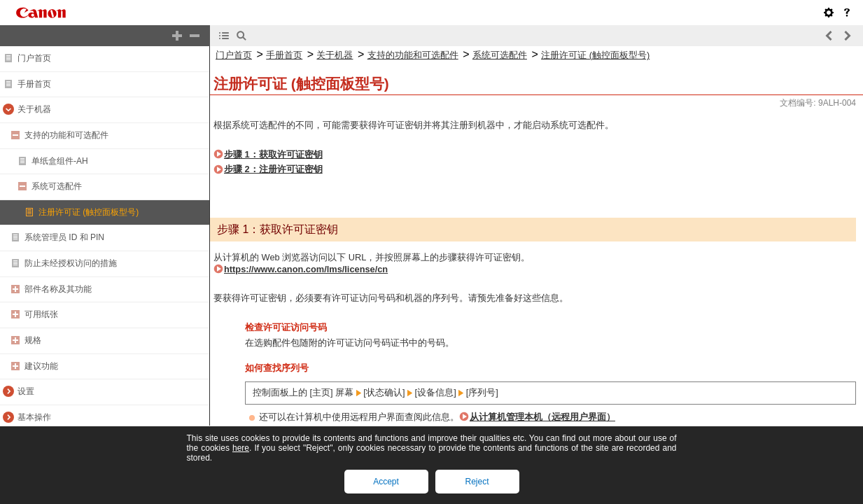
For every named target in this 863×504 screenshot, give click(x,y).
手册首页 (34, 84)
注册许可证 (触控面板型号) (89, 212)
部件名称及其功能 (58, 289)
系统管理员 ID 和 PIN (64, 237)
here (241, 448)
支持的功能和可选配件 (66, 135)
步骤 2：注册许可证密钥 (273, 169)
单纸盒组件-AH (60, 161)
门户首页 (34, 58)
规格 (33, 340)
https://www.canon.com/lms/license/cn (306, 269)
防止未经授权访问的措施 (71, 263)
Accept (386, 482)
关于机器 (34, 109)
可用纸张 (41, 314)
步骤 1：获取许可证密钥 (273, 154)
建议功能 (41, 366)
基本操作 (34, 417)
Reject (477, 482)
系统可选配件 (57, 186)
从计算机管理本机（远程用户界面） (542, 417)
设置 (26, 391)
